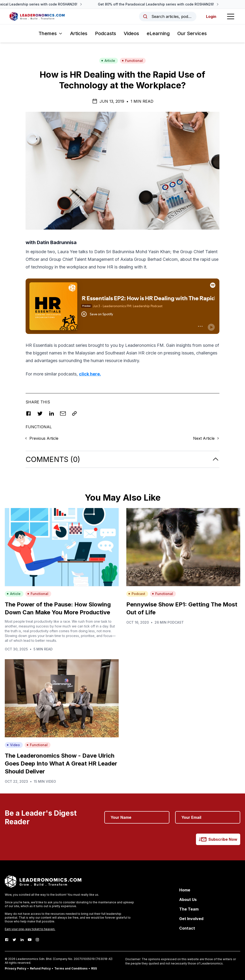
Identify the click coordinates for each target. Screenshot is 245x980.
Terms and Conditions (71, 968)
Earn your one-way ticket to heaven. (30, 929)
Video (13, 745)
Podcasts (106, 33)
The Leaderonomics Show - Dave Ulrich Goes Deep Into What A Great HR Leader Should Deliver (61, 763)
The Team (189, 909)
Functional (132, 61)
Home (185, 890)
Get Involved (191, 919)
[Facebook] (7, 940)
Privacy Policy (16, 968)
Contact (187, 928)
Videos (131, 33)
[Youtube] (30, 940)
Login (211, 16)
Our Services (192, 33)
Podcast (137, 594)
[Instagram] (37, 940)
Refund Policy (40, 968)
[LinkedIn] (22, 940)
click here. (90, 374)
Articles (79, 33)
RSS (94, 968)
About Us (188, 900)
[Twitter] (14, 940)
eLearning (158, 33)
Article (108, 61)
